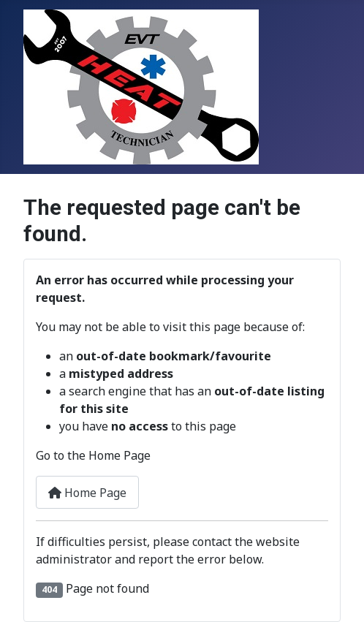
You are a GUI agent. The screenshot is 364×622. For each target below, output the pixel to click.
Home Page (87, 493)
